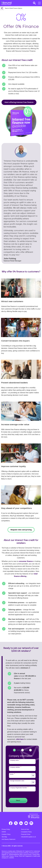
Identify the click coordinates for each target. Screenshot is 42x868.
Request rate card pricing (21, 530)
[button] (34, 3)
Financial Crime (26, 834)
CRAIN (4, 832)
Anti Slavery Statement (8, 839)
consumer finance (26, 561)
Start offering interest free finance (19, 102)
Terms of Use (25, 829)
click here (20, 739)
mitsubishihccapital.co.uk (28, 837)
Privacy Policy (6, 829)
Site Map (4, 837)
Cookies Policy (6, 834)
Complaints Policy (26, 832)
